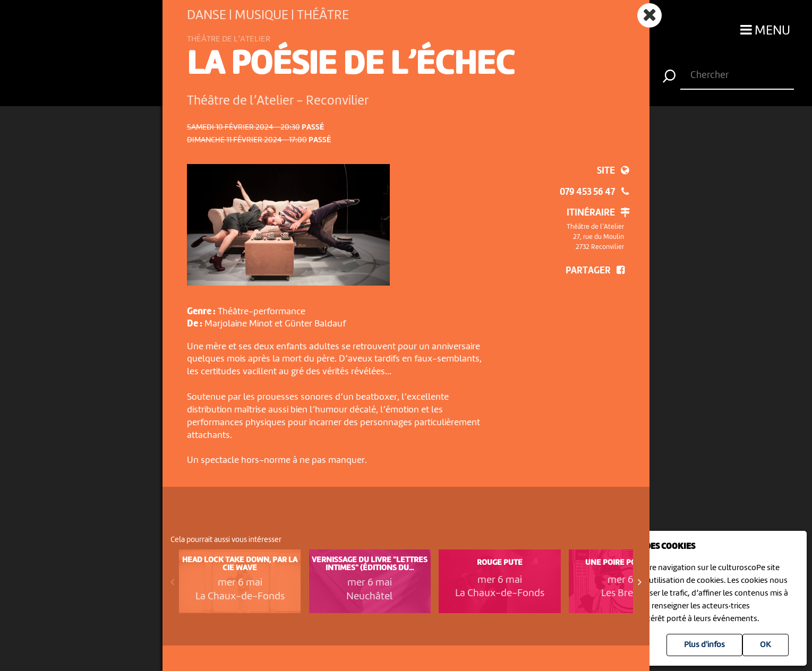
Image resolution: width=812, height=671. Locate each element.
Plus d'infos (704, 645)
